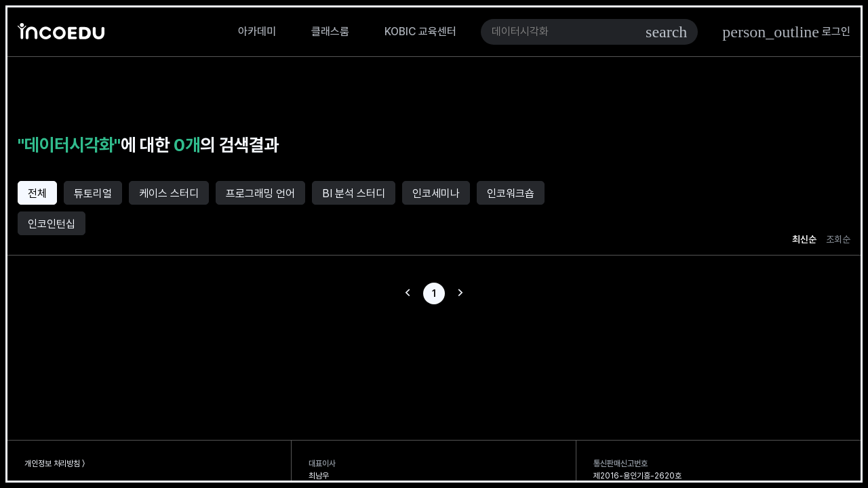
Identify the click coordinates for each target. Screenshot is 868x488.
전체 (37, 194)
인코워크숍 (511, 194)
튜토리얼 (93, 194)
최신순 (804, 239)
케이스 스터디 (169, 194)
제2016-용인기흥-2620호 (637, 476)
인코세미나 (436, 194)
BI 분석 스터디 (354, 194)
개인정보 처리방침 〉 (55, 464)
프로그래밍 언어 (260, 194)
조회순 (838, 239)
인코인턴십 (52, 224)
